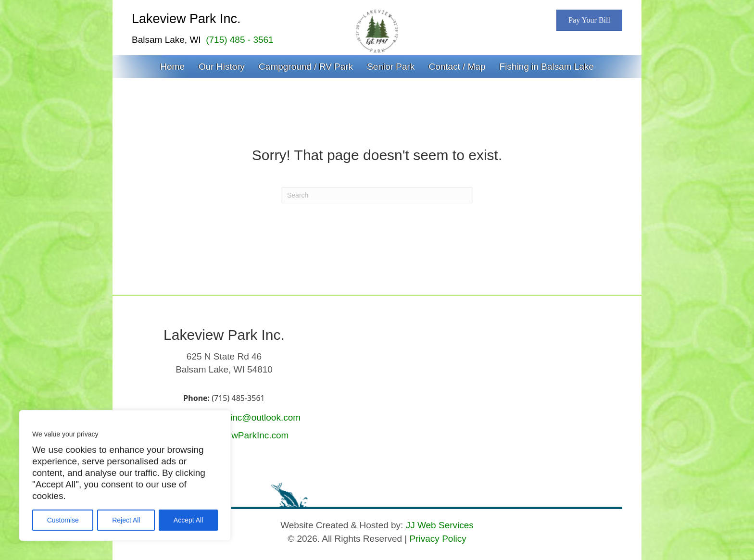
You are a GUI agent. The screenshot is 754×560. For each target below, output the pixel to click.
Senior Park (391, 67)
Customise (63, 520)
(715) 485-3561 (238, 398)
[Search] (377, 195)
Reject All (126, 520)
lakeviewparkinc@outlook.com (239, 417)
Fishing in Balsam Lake (546, 67)
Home (172, 67)
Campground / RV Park (306, 67)
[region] (125, 475)
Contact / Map (457, 67)
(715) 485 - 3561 (240, 40)
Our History (222, 67)
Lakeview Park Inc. (186, 19)
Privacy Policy (438, 539)
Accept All (188, 520)
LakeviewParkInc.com (245, 435)
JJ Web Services (440, 525)
